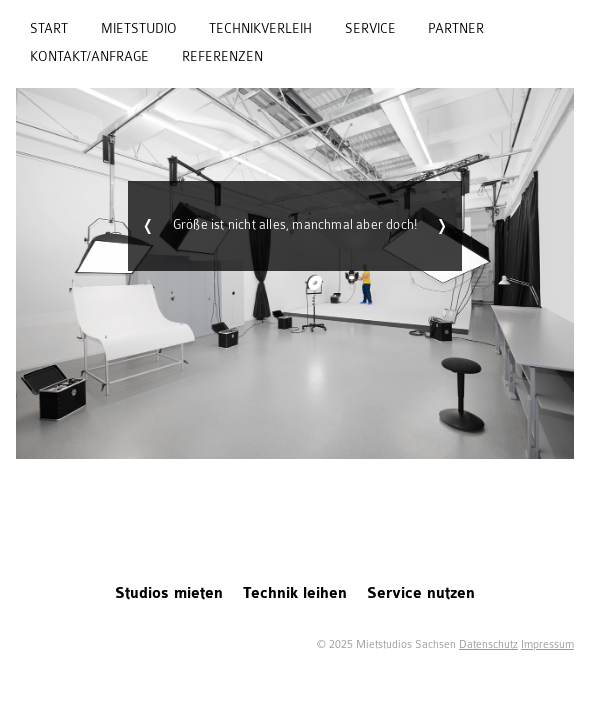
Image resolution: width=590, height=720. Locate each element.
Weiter (442, 226)
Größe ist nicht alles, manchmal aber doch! (295, 225)
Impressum (547, 644)
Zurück (148, 226)
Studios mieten (169, 594)
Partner (456, 29)
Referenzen (222, 57)
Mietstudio (139, 29)
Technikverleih (260, 29)
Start (49, 29)
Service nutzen (421, 594)
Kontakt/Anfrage (89, 57)
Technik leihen (295, 594)
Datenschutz (488, 644)
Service (370, 29)
